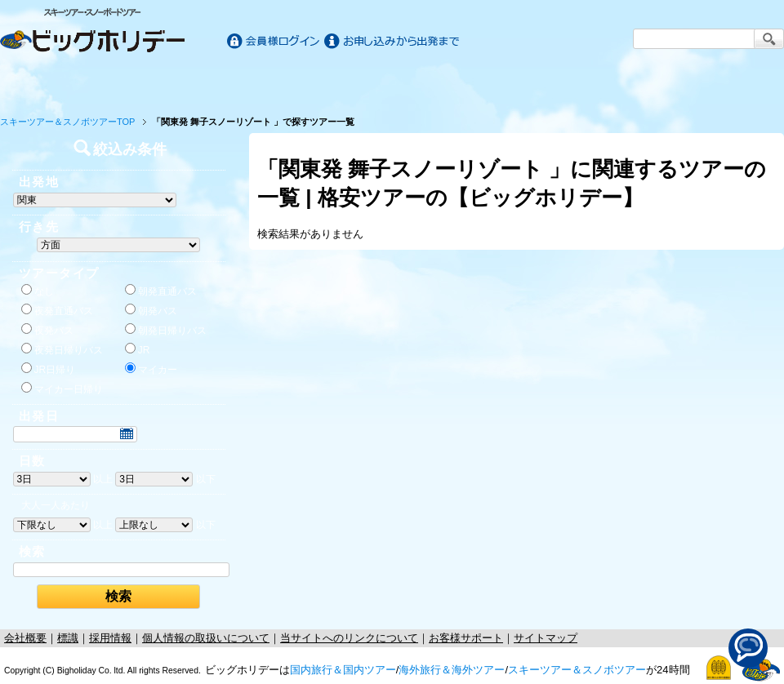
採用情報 (110, 638)
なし (38, 291)
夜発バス (47, 330)
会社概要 (25, 638)
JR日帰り (49, 369)
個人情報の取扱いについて (206, 638)
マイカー (151, 369)
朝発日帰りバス (166, 330)
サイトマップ (546, 638)
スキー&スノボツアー (586, 83)
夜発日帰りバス (62, 349)
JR (138, 349)
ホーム (50, 83)
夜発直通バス (57, 310)
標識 (68, 638)
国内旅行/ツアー (198, 83)
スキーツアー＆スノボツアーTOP (67, 122)
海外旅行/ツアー (392, 83)
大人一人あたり (56, 505)
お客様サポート (733, 83)
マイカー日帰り (62, 389)
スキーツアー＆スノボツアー (577, 670)
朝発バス (151, 310)
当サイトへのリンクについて (349, 638)
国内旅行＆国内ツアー (343, 670)
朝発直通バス (161, 291)
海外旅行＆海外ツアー (452, 670)
